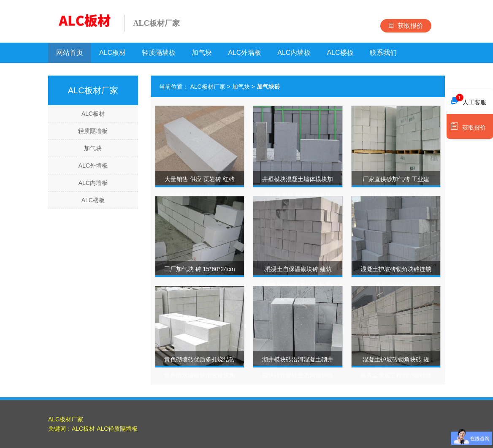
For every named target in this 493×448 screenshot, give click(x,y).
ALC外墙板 (245, 53)
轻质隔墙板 (159, 53)
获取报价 (406, 26)
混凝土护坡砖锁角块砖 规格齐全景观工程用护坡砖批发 (396, 375)
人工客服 (469, 100)
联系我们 (383, 53)
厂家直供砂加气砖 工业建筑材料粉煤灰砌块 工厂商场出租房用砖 (396, 195)
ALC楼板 (340, 53)
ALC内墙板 (294, 53)
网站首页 (70, 53)
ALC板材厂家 (207, 87)
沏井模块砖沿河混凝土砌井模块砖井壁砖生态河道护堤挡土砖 (298, 375)
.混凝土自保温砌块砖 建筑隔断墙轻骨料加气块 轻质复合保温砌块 (298, 285)
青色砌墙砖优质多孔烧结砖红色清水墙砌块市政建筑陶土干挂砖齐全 (200, 375)
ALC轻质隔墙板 (117, 429)
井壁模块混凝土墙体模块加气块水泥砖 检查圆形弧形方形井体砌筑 (298, 195)
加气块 (202, 53)
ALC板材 (112, 53)
